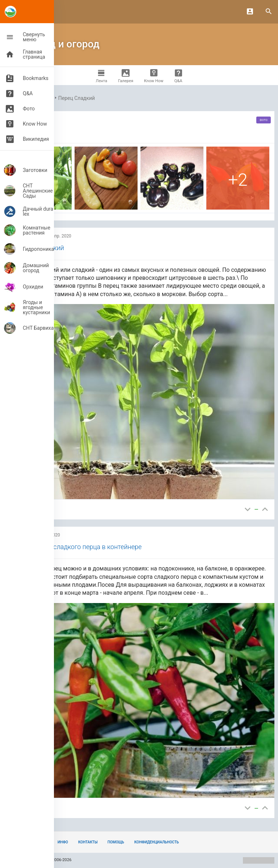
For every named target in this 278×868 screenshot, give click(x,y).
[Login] (250, 12)
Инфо (63, 842)
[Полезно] (265, 509)
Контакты (88, 842)
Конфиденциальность (157, 842)
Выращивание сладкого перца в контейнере (75, 547)
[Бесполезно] (248, 509)
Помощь (116, 842)
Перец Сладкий (77, 98)
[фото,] (106, 178)
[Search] (269, 12)
